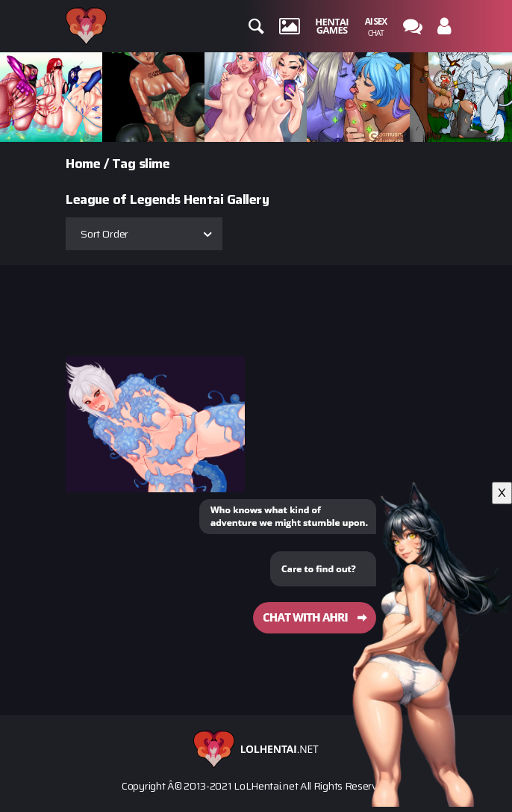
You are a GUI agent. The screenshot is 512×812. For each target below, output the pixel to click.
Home (83, 164)
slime (154, 164)
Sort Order (104, 234)
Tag (124, 164)
